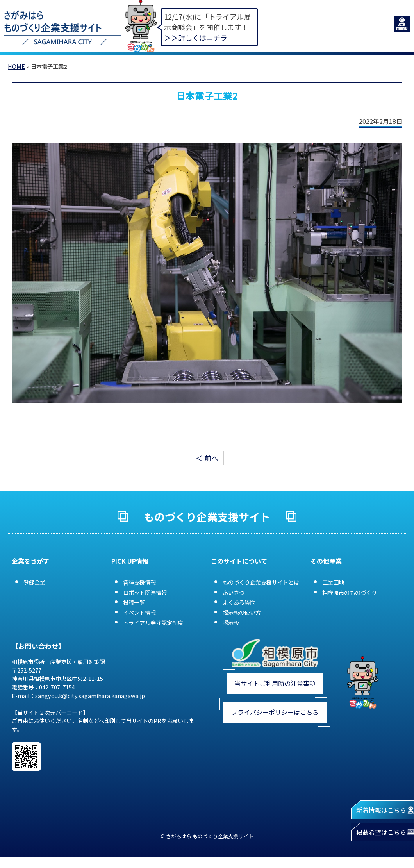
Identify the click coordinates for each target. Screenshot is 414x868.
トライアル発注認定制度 (153, 622)
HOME (16, 66)
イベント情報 (139, 612)
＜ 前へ (207, 458)
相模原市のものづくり (350, 592)
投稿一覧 (134, 602)
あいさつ (234, 592)
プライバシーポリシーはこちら (275, 712)
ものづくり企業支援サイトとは (261, 582)
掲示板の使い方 (242, 612)
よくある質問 (239, 602)
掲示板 (231, 622)
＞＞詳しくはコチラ (196, 38)
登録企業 (34, 582)
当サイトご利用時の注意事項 (275, 683)
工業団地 (333, 582)
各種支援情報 (139, 582)
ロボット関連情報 (145, 592)
